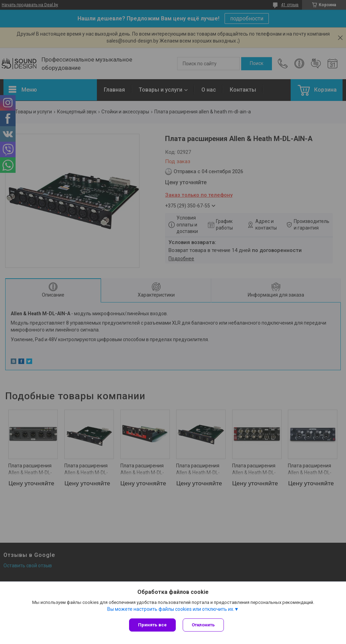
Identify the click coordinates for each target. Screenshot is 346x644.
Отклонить (203, 625)
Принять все (152, 625)
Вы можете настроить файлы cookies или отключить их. (171, 609)
